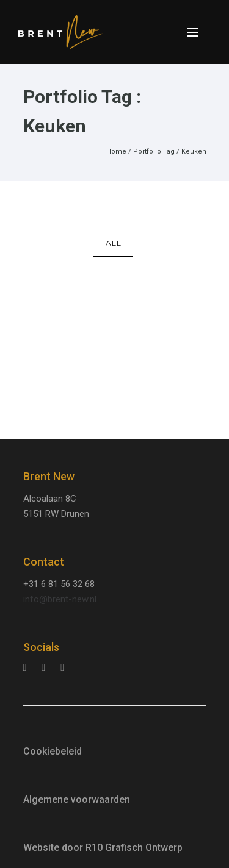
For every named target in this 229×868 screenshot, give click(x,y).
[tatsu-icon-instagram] (28, 667)
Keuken (194, 151)
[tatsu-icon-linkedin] (46, 667)
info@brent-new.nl (60, 599)
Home (116, 151)
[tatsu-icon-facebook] (62, 667)
